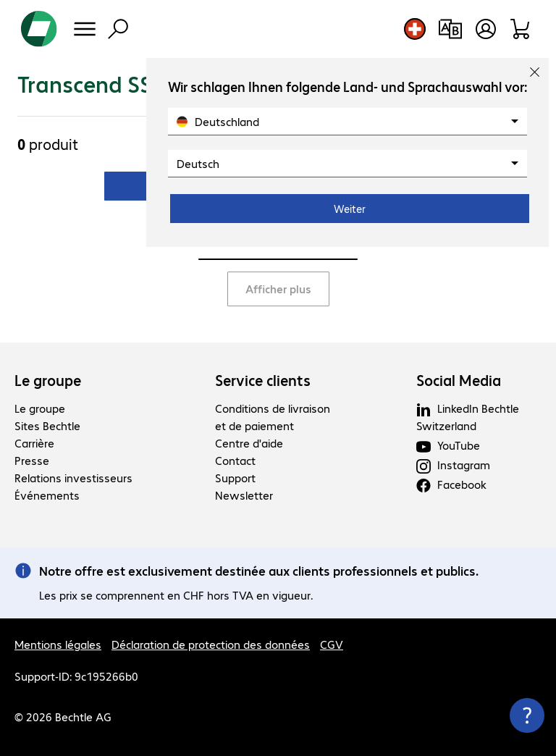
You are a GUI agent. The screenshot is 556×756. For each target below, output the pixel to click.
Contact (235, 460)
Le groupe (48, 380)
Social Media (459, 380)
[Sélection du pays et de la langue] (415, 29)
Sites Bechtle (47, 425)
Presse (32, 460)
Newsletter (244, 495)
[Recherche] (118, 29)
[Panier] (521, 29)
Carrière (34, 443)
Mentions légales (58, 644)
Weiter (350, 209)
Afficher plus (278, 289)
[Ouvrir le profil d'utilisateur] (486, 29)
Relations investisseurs (73, 478)
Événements (47, 495)
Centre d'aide (249, 443)
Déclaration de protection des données (211, 644)
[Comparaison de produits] (450, 29)
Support (235, 478)
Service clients (263, 380)
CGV (332, 644)
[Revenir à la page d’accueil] (39, 29)
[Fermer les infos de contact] (527, 715)
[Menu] (85, 29)
